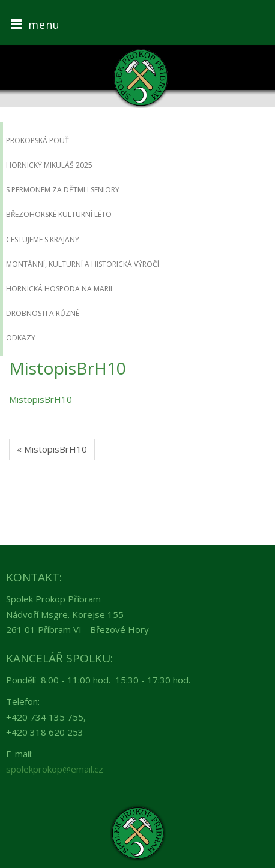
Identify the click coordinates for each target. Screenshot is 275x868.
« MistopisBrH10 (52, 449)
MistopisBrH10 (41, 399)
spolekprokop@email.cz (55, 769)
